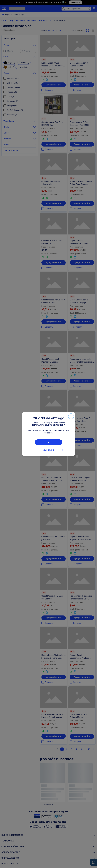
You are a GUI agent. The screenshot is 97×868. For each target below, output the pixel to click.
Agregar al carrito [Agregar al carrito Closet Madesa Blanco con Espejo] (53, 440)
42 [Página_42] (89, 749)
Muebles (34, 21)
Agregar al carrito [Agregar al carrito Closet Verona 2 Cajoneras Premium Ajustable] (82, 499)
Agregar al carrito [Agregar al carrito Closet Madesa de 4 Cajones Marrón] (82, 736)
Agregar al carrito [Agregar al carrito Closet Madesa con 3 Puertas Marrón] (82, 85)
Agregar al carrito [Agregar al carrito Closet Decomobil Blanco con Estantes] (53, 618)
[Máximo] (28, 51)
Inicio (6, 21)
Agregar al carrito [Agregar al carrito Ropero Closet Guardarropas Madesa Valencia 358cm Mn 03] (82, 677)
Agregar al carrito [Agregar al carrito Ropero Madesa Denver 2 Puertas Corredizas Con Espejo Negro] (53, 736)
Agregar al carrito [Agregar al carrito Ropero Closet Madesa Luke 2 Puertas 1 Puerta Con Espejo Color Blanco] (53, 677)
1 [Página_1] (62, 749)
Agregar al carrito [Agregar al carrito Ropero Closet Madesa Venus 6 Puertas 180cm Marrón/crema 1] (53, 499)
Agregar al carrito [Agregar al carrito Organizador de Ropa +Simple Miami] (53, 203)
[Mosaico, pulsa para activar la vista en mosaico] (87, 31)
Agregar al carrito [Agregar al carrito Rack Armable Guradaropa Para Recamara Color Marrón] (82, 618)
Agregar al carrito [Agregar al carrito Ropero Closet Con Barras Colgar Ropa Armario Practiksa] (82, 203)
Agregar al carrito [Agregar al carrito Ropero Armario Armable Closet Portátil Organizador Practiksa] (82, 381)
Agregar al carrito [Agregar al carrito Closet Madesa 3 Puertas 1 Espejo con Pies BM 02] (82, 144)
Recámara (46, 21)
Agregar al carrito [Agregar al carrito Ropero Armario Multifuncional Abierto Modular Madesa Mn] (82, 262)
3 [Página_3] (72, 749)
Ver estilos (76, 2)
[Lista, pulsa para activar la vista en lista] (93, 31)
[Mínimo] (11, 51)
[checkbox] (10, 63)
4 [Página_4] (76, 749)
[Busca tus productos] (76, 9)
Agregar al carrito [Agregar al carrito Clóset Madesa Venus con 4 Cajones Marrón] (53, 322)
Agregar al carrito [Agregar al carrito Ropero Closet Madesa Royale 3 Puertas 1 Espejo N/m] (82, 559)
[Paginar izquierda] (57, 749)
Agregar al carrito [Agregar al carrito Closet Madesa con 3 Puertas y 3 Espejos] (53, 381)
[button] (94, 8)
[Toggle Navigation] (4, 9)
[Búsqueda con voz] (89, 9)
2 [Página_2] (67, 749)
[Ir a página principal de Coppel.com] (17, 9)
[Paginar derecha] (94, 749)
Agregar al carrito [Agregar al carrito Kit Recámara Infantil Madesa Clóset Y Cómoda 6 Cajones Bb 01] (53, 85)
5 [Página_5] (81, 749)
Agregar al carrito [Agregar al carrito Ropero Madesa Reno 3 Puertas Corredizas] (82, 440)
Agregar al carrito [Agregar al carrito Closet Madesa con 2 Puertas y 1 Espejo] (82, 322)
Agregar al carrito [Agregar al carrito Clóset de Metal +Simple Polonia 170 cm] (53, 262)
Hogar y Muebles (19, 21)
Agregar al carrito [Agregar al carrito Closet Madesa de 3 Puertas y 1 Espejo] (53, 559)
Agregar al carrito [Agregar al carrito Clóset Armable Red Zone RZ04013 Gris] (53, 144)
